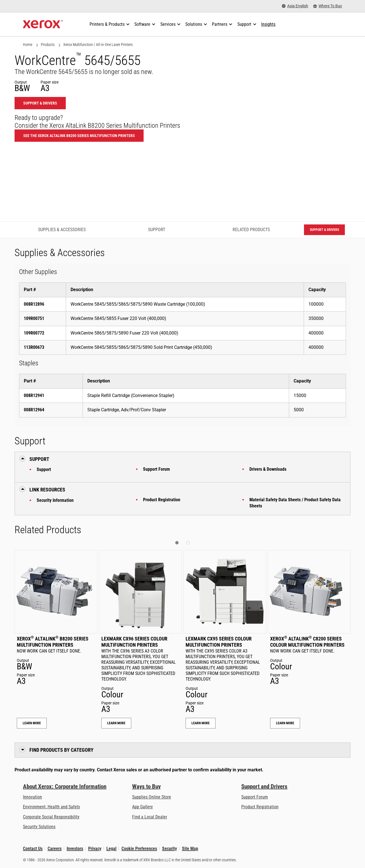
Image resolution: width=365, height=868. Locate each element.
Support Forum (156, 469)
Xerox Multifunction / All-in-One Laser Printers (98, 45)
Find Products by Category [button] (61, 750)
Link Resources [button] (47, 490)
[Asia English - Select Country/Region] (295, 6)
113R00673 (34, 347)
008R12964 (34, 410)
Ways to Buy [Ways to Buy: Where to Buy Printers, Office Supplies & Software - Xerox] (146, 786)
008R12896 (34, 304)
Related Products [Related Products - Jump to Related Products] (251, 230)
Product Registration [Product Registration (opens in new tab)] (260, 807)
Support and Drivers (264, 786)
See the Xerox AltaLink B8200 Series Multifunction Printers (79, 136)
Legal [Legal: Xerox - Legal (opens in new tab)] (111, 849)
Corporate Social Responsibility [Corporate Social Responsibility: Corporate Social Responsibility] (51, 817)
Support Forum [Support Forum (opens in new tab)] (255, 797)
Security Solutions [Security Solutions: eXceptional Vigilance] (39, 827)
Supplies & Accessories (62, 230)
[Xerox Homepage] (43, 24)
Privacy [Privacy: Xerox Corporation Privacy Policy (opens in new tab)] (95, 849)
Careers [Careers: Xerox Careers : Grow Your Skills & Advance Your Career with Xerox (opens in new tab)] (55, 849)
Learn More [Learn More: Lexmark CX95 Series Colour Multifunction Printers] (201, 723)
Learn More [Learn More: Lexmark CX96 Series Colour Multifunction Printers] (116, 723)
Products (48, 45)
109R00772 (34, 333)
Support (44, 469)
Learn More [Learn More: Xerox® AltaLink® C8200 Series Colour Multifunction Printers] (285, 723)
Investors (75, 849)
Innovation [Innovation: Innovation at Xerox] (32, 797)
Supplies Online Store (152, 797)
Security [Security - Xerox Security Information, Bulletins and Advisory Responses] (169, 849)
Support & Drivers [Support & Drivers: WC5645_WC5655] (40, 103)
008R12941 (34, 395)
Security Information (55, 500)
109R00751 (34, 318)
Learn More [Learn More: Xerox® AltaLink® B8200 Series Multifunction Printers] (32, 723)
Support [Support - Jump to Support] (157, 230)
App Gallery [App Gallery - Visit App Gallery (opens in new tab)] (142, 807)
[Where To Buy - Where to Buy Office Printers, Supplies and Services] (328, 6)
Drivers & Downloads (268, 469)
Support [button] (39, 459)
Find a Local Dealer (150, 817)
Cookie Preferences (139, 849)
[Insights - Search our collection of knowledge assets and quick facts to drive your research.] (268, 24)
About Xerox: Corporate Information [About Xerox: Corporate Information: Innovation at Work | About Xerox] (65, 786)
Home (28, 45)
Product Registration (162, 500)
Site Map (190, 849)
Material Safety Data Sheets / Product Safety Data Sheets (295, 503)
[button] (177, 543)
